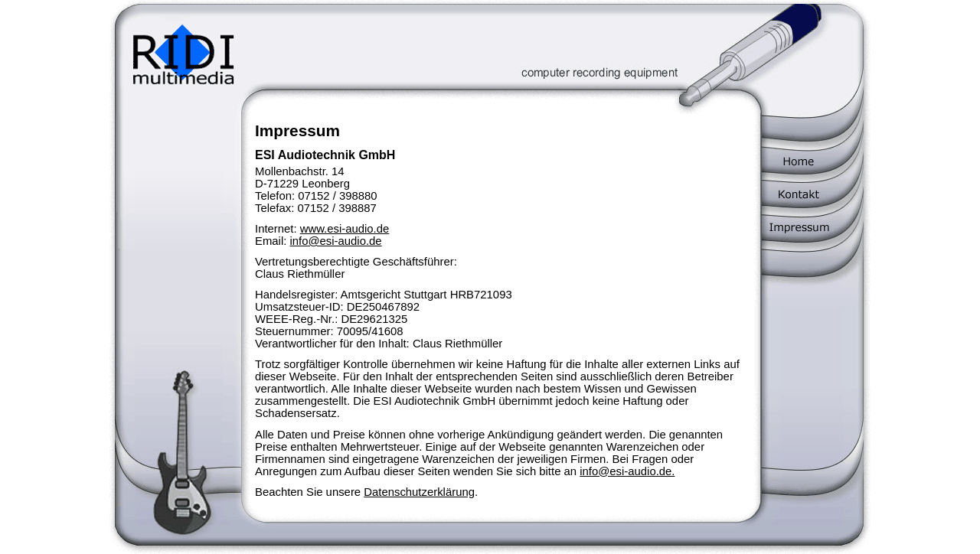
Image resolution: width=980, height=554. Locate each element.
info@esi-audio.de (335, 241)
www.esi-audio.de (345, 229)
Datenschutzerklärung (419, 492)
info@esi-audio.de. (627, 471)
